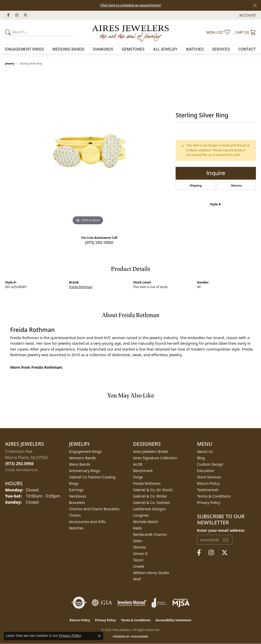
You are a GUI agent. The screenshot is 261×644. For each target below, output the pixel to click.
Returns (237, 186)
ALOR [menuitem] (138, 464)
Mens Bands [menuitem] (80, 464)
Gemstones (133, 49)
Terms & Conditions (214, 496)
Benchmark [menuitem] (143, 471)
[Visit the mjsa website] (181, 603)
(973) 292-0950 (99, 243)
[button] (247, 15)
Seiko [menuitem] (138, 541)
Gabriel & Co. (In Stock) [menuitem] (153, 490)
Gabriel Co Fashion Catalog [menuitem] (92, 477)
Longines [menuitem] (141, 515)
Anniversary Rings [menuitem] (84, 471)
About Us (205, 451)
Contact (247, 49)
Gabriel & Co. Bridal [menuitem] (150, 496)
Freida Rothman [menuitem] (147, 483)
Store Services (209, 477)
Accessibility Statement (173, 620)
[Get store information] (22, 470)
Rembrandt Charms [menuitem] (150, 534)
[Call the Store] (19, 464)
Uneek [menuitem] (139, 566)
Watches (195, 49)
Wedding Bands (68, 49)
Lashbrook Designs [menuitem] (149, 509)
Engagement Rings (24, 49)
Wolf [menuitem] (137, 579)
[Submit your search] (9, 32)
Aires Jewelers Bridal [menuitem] (151, 451)
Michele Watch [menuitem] (146, 522)
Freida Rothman (81, 287)
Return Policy (208, 483)
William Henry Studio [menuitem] (151, 573)
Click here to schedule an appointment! (131, 5)
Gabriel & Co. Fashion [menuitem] (152, 503)
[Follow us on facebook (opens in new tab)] (8, 15)
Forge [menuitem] (138, 477)
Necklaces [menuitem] (78, 496)
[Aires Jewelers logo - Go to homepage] (131, 32)
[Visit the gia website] (102, 603)
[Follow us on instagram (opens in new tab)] (17, 15)
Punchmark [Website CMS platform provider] (140, 637)
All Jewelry (165, 49)
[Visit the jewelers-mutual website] (132, 603)
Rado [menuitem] (138, 528)
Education (206, 471)
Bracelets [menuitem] (77, 503)
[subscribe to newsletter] (226, 540)
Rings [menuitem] (74, 483)
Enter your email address (221, 530)
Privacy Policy (209, 503)
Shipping (196, 186)
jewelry (10, 64)
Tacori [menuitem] (138, 560)
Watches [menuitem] (76, 528)
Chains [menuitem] (75, 515)
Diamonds (103, 49)
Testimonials (208, 490)
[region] (88, 150)
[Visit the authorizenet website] (79, 603)
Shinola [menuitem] (139, 547)
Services (221, 49)
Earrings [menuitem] (76, 490)
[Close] (255, 5)
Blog (201, 458)
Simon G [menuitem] (140, 554)
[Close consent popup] (99, 636)
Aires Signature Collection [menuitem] (155, 458)
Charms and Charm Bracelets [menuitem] (94, 509)
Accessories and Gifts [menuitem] (87, 522)
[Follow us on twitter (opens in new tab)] (25, 15)
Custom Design (210, 464)
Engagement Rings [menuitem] (85, 451)
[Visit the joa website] (159, 603)
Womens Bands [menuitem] (82, 458)
